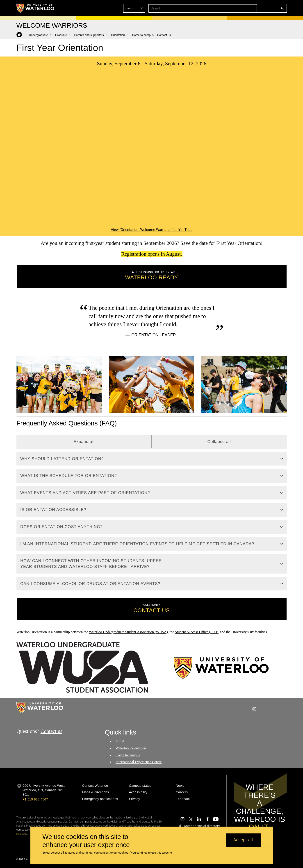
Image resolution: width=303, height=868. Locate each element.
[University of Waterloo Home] (36, 8)
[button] (250, 8)
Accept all (243, 840)
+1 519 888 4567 (35, 799)
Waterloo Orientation (131, 748)
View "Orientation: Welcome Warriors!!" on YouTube (151, 230)
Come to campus (128, 755)
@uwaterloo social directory (199, 826)
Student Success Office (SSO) (196, 632)
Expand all (84, 442)
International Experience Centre (139, 762)
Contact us (51, 731)
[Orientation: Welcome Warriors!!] (152, 150)
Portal (120, 741)
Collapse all (219, 442)
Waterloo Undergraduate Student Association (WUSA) (128, 632)
